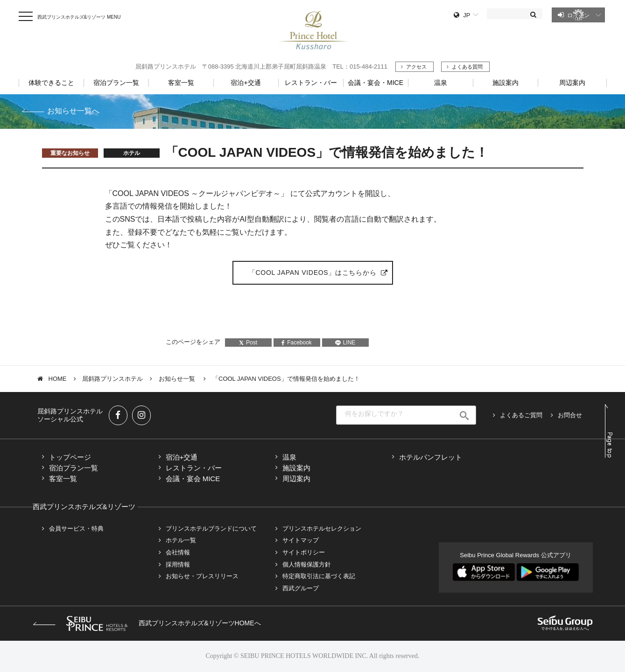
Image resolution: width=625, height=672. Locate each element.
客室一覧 (63, 479)
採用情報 (178, 564)
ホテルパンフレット (431, 457)
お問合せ (570, 415)
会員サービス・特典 (76, 528)
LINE (345, 343)
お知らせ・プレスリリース (202, 576)
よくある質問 (467, 67)
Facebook (297, 343)
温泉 (289, 457)
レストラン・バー (194, 468)
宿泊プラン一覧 (74, 468)
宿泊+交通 (182, 457)
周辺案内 (296, 479)
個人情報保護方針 (307, 564)
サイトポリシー (304, 552)
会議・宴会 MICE (193, 479)
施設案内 (296, 468)
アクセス (416, 67)
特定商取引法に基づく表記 (319, 576)
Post (248, 343)
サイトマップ (301, 540)
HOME (58, 379)
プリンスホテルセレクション (322, 528)
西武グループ (301, 588)
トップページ (70, 457)
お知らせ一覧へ (73, 111)
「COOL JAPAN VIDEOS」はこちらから (312, 273)
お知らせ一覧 (178, 379)
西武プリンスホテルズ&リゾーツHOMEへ (147, 623)
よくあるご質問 (521, 415)
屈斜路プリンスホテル (112, 379)
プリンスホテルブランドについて (211, 528)
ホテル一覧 (181, 540)
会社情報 (178, 552)
